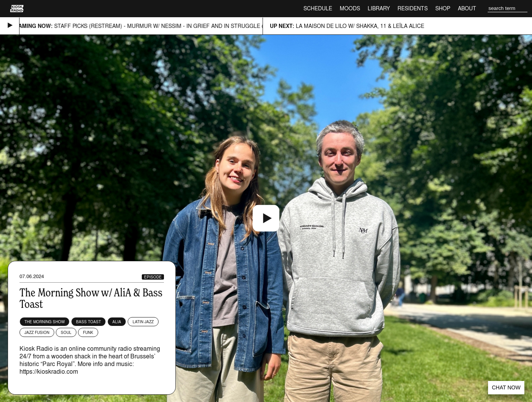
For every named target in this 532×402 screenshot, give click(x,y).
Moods (350, 8)
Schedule (318, 8)
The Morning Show (45, 322)
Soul (66, 332)
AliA (117, 322)
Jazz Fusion (37, 332)
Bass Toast (88, 322)
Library (379, 8)
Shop (443, 8)
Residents (413, 8)
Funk (88, 332)
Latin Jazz (143, 322)
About (467, 8)
